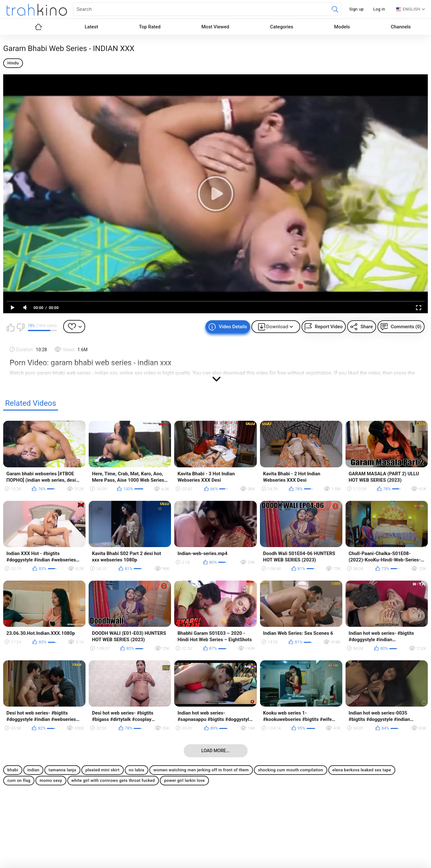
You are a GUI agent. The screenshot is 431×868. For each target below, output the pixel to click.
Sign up (357, 9)
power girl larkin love (184, 780)
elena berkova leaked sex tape (362, 770)
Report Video (329, 327)
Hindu (13, 63)
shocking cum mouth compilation (291, 770)
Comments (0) (406, 327)
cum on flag (19, 780)
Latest (92, 27)
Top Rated (150, 27)
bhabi (13, 770)
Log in (379, 9)
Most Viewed (215, 27)
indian (33, 770)
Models (342, 27)
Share (367, 327)
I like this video (11, 327)
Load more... (215, 751)
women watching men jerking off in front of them (201, 770)
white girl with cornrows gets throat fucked (113, 780)
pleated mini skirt (103, 770)
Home (39, 27)
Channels (401, 27)
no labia (137, 770)
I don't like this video (20, 327)
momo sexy (51, 780)
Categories (282, 27)
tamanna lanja (62, 770)
